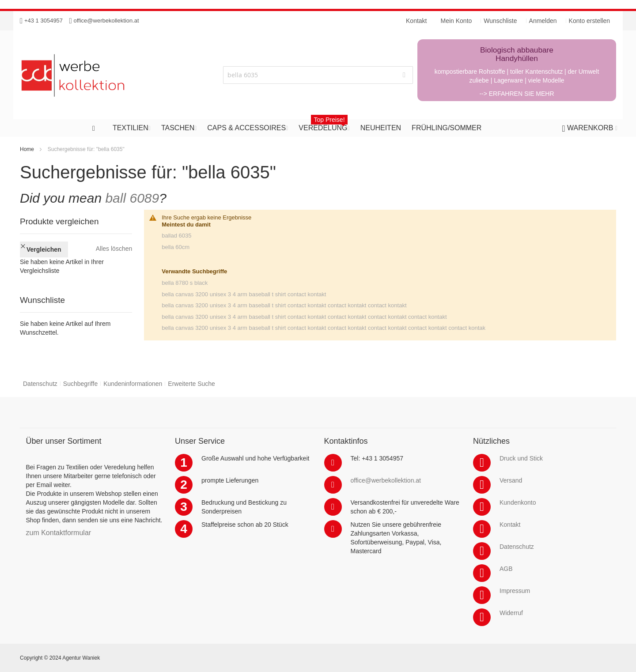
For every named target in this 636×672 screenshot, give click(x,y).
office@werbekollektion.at (106, 21)
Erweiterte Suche (191, 384)
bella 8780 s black (185, 283)
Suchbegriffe (80, 384)
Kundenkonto (518, 502)
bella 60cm (176, 247)
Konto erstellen (589, 21)
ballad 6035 (176, 236)
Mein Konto (456, 21)
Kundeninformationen (133, 384)
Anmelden (543, 21)
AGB (506, 569)
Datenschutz (40, 384)
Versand (511, 480)
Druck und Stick (521, 458)
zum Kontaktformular (59, 533)
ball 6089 (132, 198)
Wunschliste (500, 21)
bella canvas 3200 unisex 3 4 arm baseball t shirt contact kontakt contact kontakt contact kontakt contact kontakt (304, 317)
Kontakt (510, 525)
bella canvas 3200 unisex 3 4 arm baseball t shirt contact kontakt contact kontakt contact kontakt (284, 305)
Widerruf (511, 613)
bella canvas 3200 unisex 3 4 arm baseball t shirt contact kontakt (244, 294)
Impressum (515, 591)
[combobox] (318, 75)
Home (27, 149)
